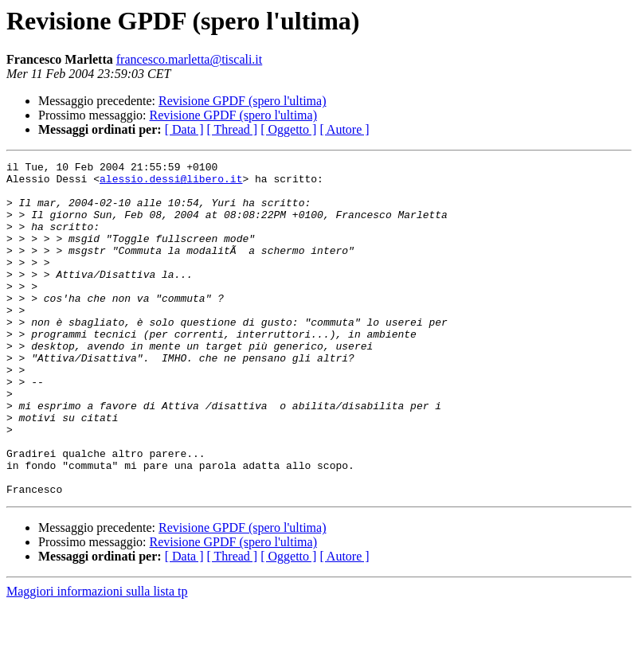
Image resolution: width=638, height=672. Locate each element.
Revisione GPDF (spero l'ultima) (242, 101)
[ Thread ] (233, 129)
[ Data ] (184, 129)
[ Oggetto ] (288, 129)
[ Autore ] (344, 129)
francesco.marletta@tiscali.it (190, 59)
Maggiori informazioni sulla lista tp (97, 658)
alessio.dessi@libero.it (171, 183)
